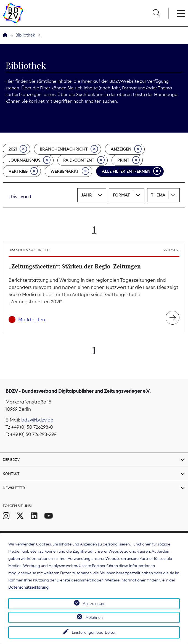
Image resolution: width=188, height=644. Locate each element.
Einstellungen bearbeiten (94, 632)
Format (121, 195)
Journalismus (30, 160)
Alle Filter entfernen (131, 171)
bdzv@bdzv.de (37, 420)
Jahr (87, 195)
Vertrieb (23, 171)
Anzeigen (126, 149)
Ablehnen (94, 617)
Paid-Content (84, 160)
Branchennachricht (69, 149)
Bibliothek (25, 35)
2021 (18, 149)
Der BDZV (11, 459)
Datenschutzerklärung (28, 587)
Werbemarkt (70, 171)
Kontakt (11, 474)
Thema (158, 195)
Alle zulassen (94, 604)
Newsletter (14, 488)
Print (129, 160)
